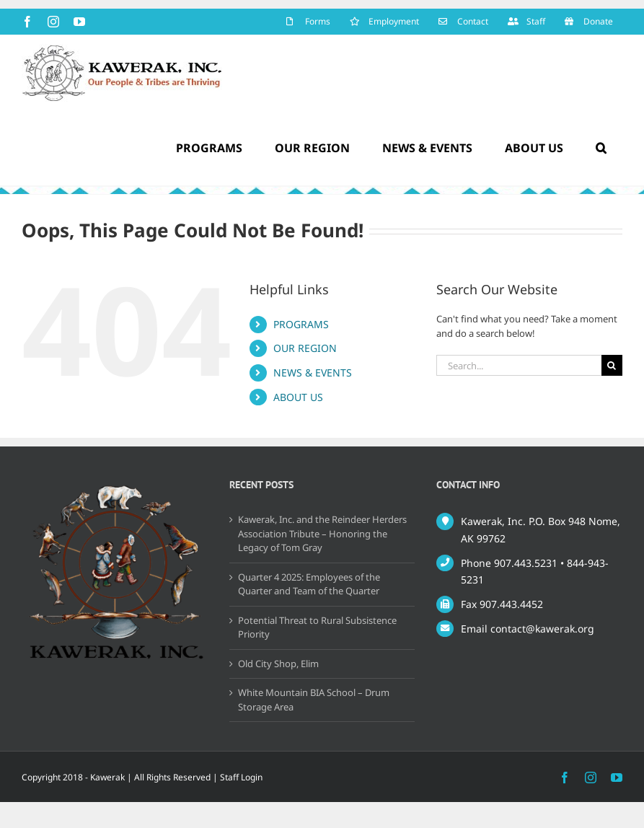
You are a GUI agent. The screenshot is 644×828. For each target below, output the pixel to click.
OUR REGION (305, 348)
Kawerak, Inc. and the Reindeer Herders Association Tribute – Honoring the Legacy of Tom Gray (322, 533)
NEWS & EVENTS (313, 373)
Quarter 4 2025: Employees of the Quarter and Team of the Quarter (309, 584)
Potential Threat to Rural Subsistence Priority (317, 627)
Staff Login (241, 777)
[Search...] (519, 365)
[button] (601, 148)
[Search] (612, 365)
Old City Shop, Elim (278, 664)
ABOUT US (298, 397)
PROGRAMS (301, 324)
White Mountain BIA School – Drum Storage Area (314, 700)
